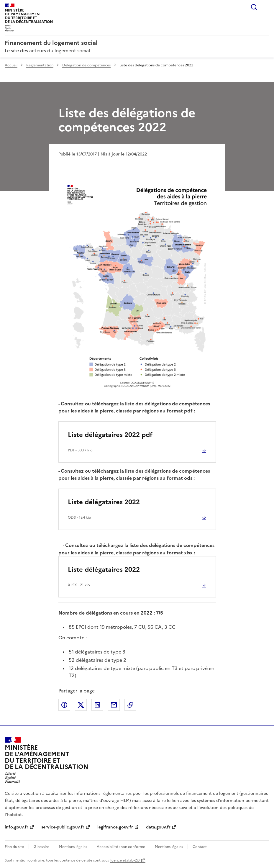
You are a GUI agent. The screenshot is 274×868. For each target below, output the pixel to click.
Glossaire (41, 847)
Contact (200, 847)
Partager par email (114, 705)
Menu (266, 7)
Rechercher (254, 7)
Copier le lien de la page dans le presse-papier (130, 705)
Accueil (11, 65)
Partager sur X (81, 705)
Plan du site (14, 847)
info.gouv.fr (17, 827)
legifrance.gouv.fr (115, 827)
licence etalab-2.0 (125, 860)
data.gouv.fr (158, 827)
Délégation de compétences (86, 65)
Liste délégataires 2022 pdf (110, 435)
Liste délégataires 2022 (104, 502)
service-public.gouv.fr (63, 827)
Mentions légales (73, 847)
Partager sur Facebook (64, 705)
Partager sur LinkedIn (97, 705)
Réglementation (40, 65)
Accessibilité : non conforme (121, 847)
